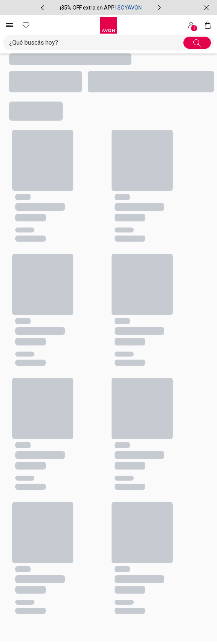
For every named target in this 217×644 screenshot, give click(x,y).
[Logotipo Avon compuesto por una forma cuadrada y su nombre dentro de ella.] (108, 25)
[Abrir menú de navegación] (9, 25)
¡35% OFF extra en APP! (88, 8)
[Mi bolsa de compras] (208, 25)
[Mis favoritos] (26, 25)
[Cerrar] (206, 8)
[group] (101, 8)
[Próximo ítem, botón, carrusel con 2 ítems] (159, 8)
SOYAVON (130, 8)
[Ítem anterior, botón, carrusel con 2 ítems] (42, 8)
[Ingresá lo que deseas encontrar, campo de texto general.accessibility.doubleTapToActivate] (96, 43)
